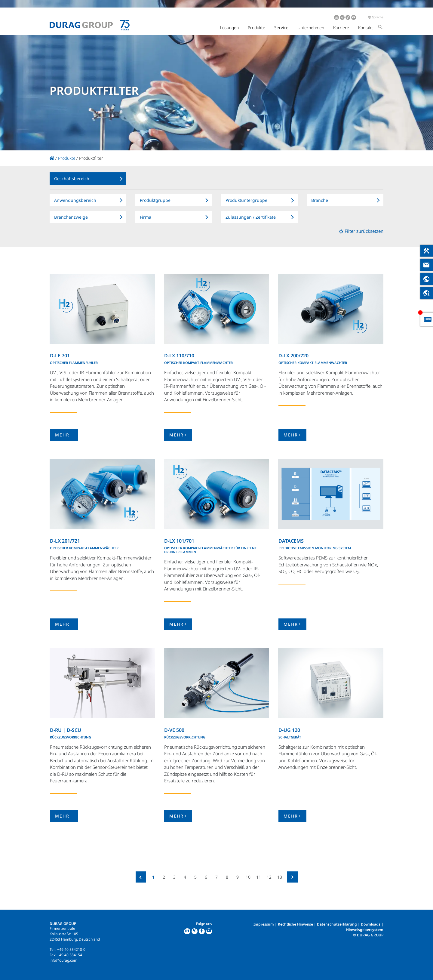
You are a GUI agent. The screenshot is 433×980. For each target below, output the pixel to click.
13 (280, 877)
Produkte (256, 28)
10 (248, 877)
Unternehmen (311, 28)
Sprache (376, 17)
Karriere (341, 28)
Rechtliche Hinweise (295, 924)
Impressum (264, 924)
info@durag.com (63, 960)
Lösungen (229, 28)
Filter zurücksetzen (361, 231)
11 (259, 877)
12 (269, 877)
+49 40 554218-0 (71, 949)
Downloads (371, 924)
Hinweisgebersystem (365, 930)
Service (281, 28)
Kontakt (365, 28)
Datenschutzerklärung (337, 924)
